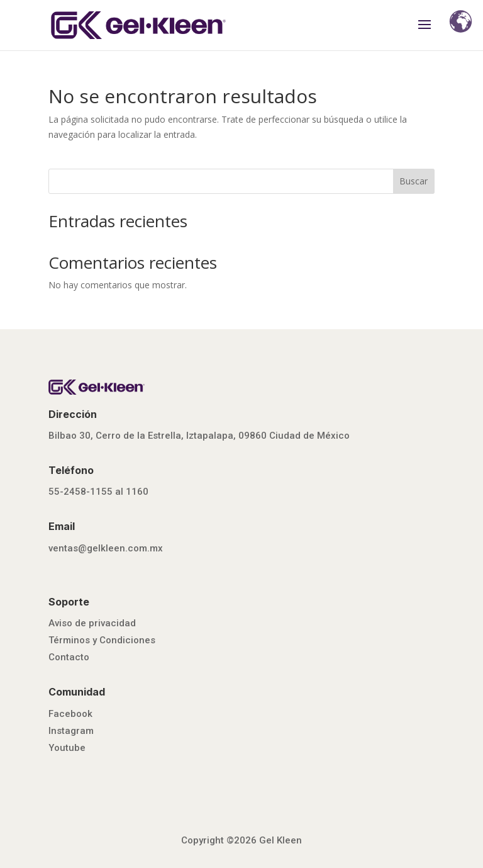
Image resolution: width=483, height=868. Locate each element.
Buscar (414, 181)
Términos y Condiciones (102, 640)
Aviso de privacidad (92, 623)
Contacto (69, 657)
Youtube (67, 748)
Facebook (70, 714)
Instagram (71, 731)
